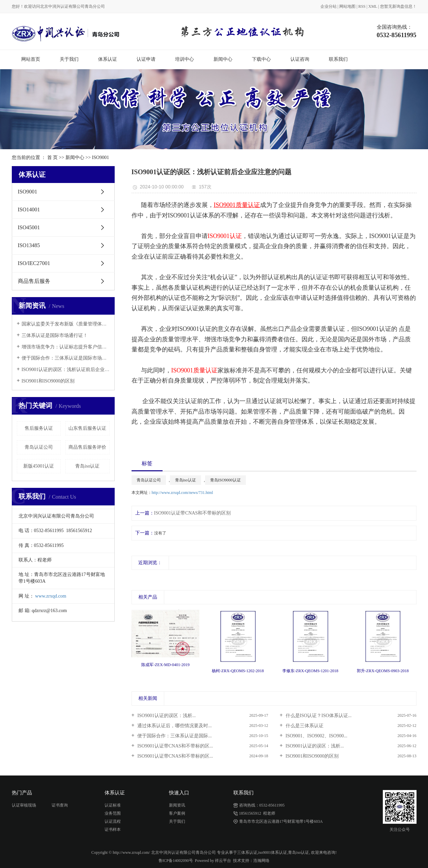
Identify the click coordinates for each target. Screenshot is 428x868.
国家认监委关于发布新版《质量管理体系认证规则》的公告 (66, 324)
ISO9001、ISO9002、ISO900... (316, 736)
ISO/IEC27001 (34, 263)
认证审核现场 (24, 805)
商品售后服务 (34, 281)
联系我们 (338, 59)
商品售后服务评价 (87, 447)
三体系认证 (247, 852)
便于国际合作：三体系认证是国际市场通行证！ (66, 358)
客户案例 (177, 813)
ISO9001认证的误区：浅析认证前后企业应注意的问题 (66, 370)
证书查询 (60, 805)
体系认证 (108, 59)
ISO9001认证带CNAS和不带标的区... (175, 746)
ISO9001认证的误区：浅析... (166, 716)
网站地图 (347, 6)
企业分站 (329, 6)
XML (373, 6)
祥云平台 (223, 861)
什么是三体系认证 (304, 726)
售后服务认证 (39, 428)
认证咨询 (300, 59)
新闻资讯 (177, 805)
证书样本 (113, 830)
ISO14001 (29, 209)
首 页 (53, 157)
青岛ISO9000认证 (225, 480)
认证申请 (146, 59)
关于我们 (69, 59)
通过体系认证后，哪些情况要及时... (174, 726)
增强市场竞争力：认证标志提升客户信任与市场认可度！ (66, 347)
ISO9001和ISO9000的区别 (48, 381)
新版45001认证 (39, 466)
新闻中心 (223, 59)
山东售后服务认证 (87, 428)
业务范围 (113, 813)
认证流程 (113, 821)
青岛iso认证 (87, 466)
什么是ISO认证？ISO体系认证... (318, 716)
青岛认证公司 (39, 447)
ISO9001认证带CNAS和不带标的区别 (193, 513)
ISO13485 (29, 245)
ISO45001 (29, 227)
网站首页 (31, 59)
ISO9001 (101, 157)
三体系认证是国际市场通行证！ (55, 335)
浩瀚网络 (261, 861)
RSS (362, 6)
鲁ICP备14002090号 (176, 861)
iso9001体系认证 (273, 852)
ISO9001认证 (225, 236)
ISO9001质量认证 (194, 370)
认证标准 (113, 805)
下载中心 (261, 59)
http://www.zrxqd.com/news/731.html (182, 493)
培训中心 (184, 59)
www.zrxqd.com (51, 596)
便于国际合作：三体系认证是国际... (174, 736)
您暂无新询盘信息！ (398, 6)
